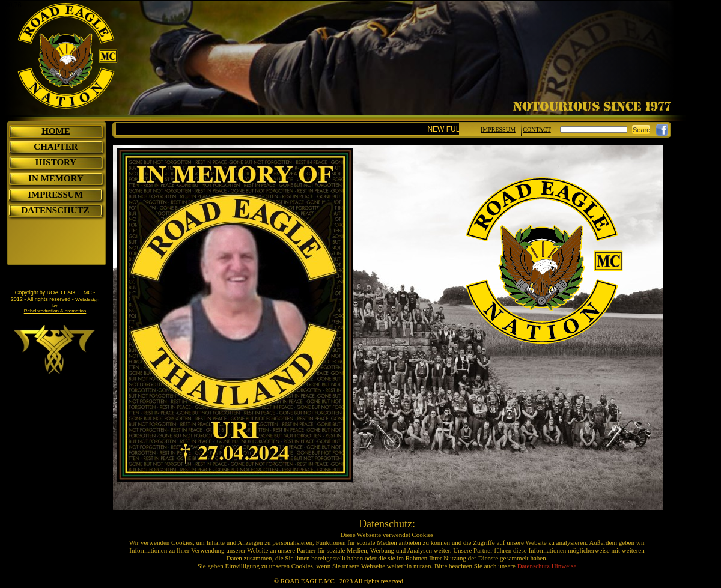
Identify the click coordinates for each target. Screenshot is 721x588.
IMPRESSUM (55, 195)
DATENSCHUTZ (55, 210)
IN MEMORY (56, 178)
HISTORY (56, 162)
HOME (56, 131)
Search (643, 130)
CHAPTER (56, 147)
